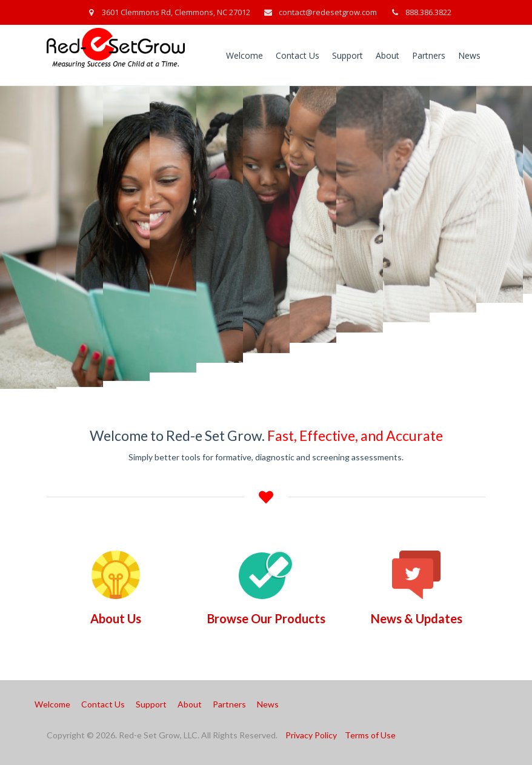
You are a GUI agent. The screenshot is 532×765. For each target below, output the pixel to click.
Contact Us (298, 55)
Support (347, 55)
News (469, 55)
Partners (429, 55)
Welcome (244, 55)
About (387, 55)
